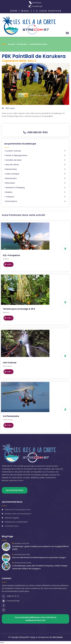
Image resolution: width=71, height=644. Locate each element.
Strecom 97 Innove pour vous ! (18, 510)
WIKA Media (57, 637)
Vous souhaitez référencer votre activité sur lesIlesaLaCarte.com (36, 619)
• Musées (8, 192)
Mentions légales (12, 518)
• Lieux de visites (12, 165)
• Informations (11, 201)
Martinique (35, 3)
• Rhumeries (10, 183)
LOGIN (43, 11)
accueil (11, 44)
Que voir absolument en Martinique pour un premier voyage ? (39, 557)
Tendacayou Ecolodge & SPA (19, 309)
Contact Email (11, 601)
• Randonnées (11, 169)
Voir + (8, 264)
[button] (67, 33)
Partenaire (22, 44)
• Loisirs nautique (12, 174)
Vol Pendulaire (11, 416)
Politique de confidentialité (16, 522)
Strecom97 (24, 637)
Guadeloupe (35, 6)
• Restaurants (10, 178)
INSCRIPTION (54, 11)
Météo (25, 11)
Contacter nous (12, 526)
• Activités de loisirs (13, 160)
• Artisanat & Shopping (14, 187)
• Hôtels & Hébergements (16, 155)
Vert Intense (10, 363)
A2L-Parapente (11, 255)
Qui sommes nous (15, 490)
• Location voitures (13, 151)
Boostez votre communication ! (18, 514)
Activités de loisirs (38, 44)
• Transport (9, 197)
